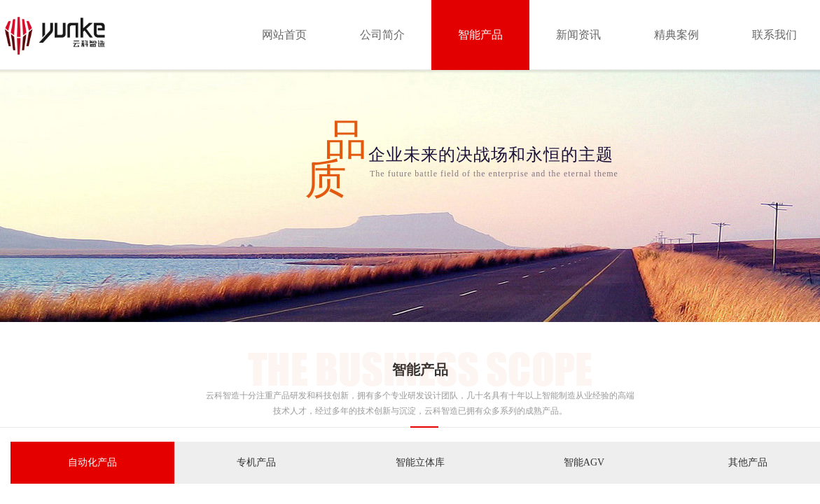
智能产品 (480, 35)
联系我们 (774, 35)
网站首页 (284, 35)
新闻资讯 (578, 35)
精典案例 (676, 35)
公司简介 (382, 35)
